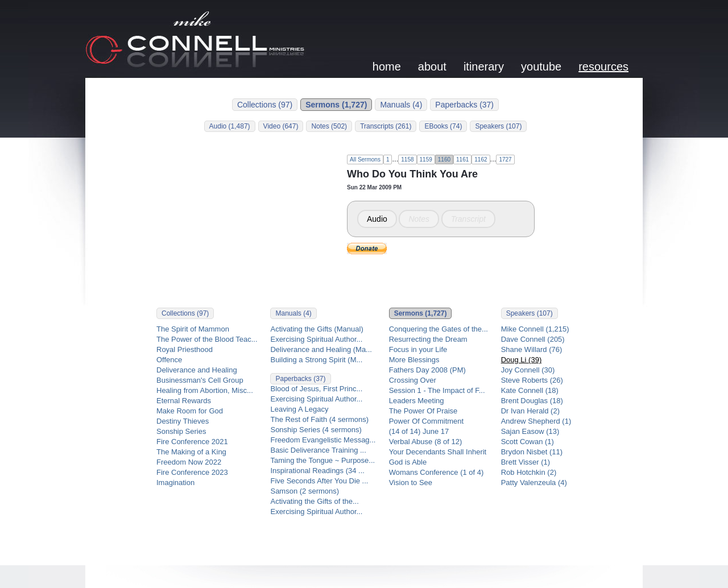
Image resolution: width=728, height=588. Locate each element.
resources (603, 67)
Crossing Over (413, 380)
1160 (444, 160)
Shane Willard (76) (532, 349)
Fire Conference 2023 (192, 472)
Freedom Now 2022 (189, 462)
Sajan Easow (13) (530, 431)
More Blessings (414, 360)
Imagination (175, 483)
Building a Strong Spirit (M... (316, 360)
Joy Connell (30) (528, 370)
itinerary (484, 67)
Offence (169, 360)
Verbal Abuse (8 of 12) (426, 442)
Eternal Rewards (184, 401)
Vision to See (411, 483)
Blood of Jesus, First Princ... (316, 389)
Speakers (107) (498, 126)
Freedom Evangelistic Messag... (323, 440)
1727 (505, 160)
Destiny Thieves (183, 421)
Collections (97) (265, 105)
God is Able (408, 462)
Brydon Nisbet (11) (532, 452)
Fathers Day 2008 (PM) (427, 370)
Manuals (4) (401, 105)
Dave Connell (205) (533, 339)
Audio (377, 219)
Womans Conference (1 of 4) (437, 472)
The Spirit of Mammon (193, 329)
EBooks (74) (443, 126)
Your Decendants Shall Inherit (438, 452)
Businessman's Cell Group (200, 380)
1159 (426, 160)
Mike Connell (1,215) (535, 329)
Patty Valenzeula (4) (534, 483)
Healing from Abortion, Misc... (205, 390)
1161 (462, 160)
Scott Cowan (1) (528, 442)
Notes (419, 219)
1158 (407, 160)
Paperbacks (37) (464, 105)
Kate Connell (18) (530, 390)
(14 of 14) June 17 (419, 431)
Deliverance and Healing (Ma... (321, 349)
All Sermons (365, 160)
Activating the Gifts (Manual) (317, 329)
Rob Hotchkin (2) (529, 472)
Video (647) (281, 126)
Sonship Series (181, 431)
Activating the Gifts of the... (314, 501)
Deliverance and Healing (197, 370)
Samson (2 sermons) (305, 491)
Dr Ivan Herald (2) (530, 411)
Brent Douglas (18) (532, 401)
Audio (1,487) (230, 126)
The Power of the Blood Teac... (207, 339)
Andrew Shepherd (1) (536, 421)
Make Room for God (190, 411)
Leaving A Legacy (299, 409)
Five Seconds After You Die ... (319, 481)
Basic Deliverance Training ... (318, 450)
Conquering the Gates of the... (439, 329)
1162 (481, 160)
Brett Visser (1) (526, 462)
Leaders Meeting (417, 401)
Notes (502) (329, 126)
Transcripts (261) (386, 126)
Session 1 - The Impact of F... (437, 390)
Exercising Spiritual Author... (316, 339)
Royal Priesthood (185, 349)
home (387, 67)
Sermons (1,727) (336, 105)
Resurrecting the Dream (428, 339)
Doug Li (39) (522, 360)
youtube (541, 67)
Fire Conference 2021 (192, 442)
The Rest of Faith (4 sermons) (319, 419)
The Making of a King (191, 452)
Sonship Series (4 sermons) (316, 430)
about (432, 67)
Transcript (468, 219)
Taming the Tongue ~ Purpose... (322, 460)
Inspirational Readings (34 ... (317, 471)
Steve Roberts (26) (532, 380)
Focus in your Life (418, 349)
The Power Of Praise (423, 411)
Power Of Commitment (426, 421)
